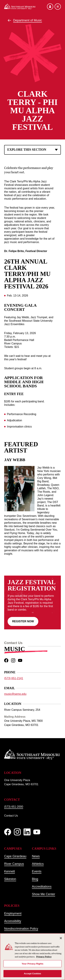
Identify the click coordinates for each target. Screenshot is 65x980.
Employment (13, 913)
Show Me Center (44, 894)
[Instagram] (17, 832)
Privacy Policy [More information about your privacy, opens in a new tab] (44, 957)
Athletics (38, 864)
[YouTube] (37, 832)
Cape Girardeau (15, 856)
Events (37, 871)
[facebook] (6, 660)
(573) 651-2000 (14, 807)
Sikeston (10, 879)
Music (15, 649)
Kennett (10, 871)
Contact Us (11, 816)
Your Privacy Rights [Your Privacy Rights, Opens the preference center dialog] (32, 964)
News (36, 856)
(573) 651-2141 (14, 678)
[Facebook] (8, 832)
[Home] (20, 7)
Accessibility (13, 921)
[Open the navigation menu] (58, 7)
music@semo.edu (15, 694)
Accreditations (42, 887)
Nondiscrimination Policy (21, 929)
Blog (35, 879)
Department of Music (28, 20)
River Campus (14, 864)
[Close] (61, 938)
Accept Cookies (32, 974)
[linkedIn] (27, 832)
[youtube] (20, 660)
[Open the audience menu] (50, 7)
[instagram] (13, 660)
